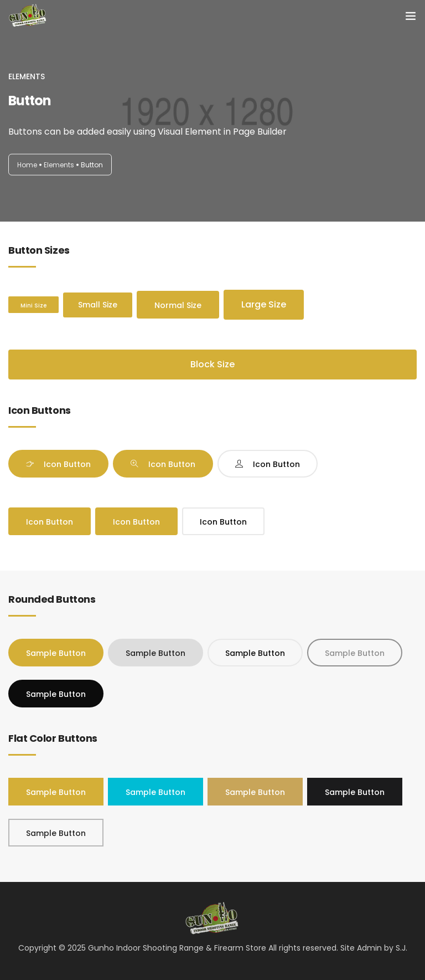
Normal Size (178, 305)
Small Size (98, 305)
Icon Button (67, 464)
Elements (59, 164)
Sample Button (56, 653)
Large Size (264, 304)
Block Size (212, 364)
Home (27, 164)
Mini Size (33, 306)
